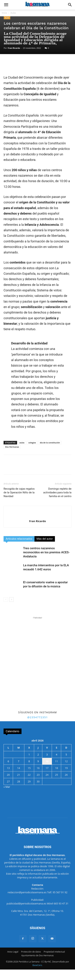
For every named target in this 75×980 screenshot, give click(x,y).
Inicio (4, 13)
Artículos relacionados (19, 539)
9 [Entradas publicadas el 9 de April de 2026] (38, 761)
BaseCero (37, 965)
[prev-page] (6, 600)
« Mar (7, 787)
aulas (22, 443)
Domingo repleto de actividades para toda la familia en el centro (57, 492)
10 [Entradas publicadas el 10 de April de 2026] (47, 761)
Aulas (13, 13)
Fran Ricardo (14, 48)
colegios (32, 443)
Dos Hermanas (12, 447)
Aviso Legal (13, 952)
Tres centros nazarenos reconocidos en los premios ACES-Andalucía (46, 552)
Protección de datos (31, 952)
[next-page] (11, 600)
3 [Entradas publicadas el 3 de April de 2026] (47, 755)
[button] (6, 5)
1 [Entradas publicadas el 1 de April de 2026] (29, 755)
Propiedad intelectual (54, 952)
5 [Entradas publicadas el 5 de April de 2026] (66, 755)
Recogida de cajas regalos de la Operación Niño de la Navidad (19, 492)
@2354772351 (37, 717)
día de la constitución (50, 443)
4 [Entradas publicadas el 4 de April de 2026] (57, 755)
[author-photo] (37, 515)
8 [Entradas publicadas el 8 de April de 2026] (29, 761)
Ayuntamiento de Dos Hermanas (37, 955)
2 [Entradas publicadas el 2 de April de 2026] (38, 755)
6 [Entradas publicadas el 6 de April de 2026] (8, 761)
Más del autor (45, 539)
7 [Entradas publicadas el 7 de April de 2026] (19, 761)
